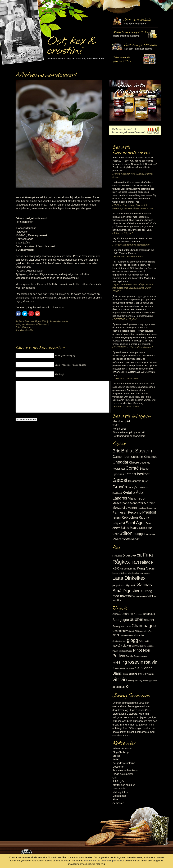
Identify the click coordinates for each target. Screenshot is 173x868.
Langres (120, 498)
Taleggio (139, 534)
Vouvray (131, 681)
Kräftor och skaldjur (124, 785)
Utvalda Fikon (140, 596)
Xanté (145, 681)
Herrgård (134, 488)
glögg (133, 640)
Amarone (127, 614)
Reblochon (130, 517)
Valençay (151, 534)
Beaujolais (138, 614)
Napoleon (142, 508)
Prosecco (144, 656)
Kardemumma (128, 569)
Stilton (126, 533)
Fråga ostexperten (123, 774)
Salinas (145, 585)
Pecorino (135, 512)
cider (116, 635)
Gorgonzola (135, 481)
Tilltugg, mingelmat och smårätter (135, 34)
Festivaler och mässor (125, 770)
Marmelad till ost (135, 101)
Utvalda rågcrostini (135, 59)
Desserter (31, 324)
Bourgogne (121, 620)
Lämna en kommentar (59, 321)
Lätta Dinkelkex (129, 578)
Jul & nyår (118, 781)
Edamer (145, 469)
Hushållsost (144, 488)
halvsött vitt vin (122, 646)
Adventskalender (122, 748)
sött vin (142, 674)
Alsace (116, 614)
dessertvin (140, 635)
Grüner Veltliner (145, 641)
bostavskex (117, 556)
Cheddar (120, 462)
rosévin (136, 662)
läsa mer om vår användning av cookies (104, 861)
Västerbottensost (126, 539)
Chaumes (151, 457)
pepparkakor (119, 585)
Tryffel (116, 425)
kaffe (134, 646)
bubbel (136, 619)
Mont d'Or (137, 503)
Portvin (119, 656)
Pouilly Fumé (133, 656)
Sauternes (130, 669)
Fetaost (130, 474)
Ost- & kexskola (135, 21)
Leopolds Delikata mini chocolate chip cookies (131, 573)
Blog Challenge (121, 752)
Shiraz (125, 674)
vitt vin (120, 680)
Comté (132, 468)
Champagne (144, 626)
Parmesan (120, 512)
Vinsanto (150, 674)
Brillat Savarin (137, 451)
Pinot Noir (142, 650)
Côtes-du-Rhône (127, 635)
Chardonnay (120, 631)
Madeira (142, 646)
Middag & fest (120, 792)
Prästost (149, 512)
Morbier (149, 503)
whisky (139, 680)
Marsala (150, 646)
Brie (116, 451)
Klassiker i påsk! (122, 421)
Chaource (137, 457)
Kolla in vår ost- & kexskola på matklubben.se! (135, 130)
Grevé (145, 481)
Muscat (129, 651)
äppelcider (153, 681)
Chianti (131, 631)
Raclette (117, 518)
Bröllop (117, 756)
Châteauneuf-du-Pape (144, 631)
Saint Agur (135, 523)
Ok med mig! (99, 864)
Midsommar (42, 324)
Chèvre (134, 462)
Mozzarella (120, 508)
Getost (120, 480)
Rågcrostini (131, 585)
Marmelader (119, 788)
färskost (143, 474)
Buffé (115, 759)
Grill (115, 778)
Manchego (136, 498)
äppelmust (119, 687)
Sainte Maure (129, 528)
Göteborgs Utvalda (135, 47)
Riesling (120, 662)
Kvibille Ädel (133, 493)
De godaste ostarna (124, 763)
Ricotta (144, 517)
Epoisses (118, 474)
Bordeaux (149, 614)
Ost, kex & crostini (71, 44)
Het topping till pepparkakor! (129, 436)
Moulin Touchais (119, 651)
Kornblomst (117, 493)
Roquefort (119, 523)
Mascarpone (28, 327)
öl (128, 686)
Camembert (121, 457)
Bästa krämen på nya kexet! (129, 432)
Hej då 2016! (120, 429)
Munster (132, 508)
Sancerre (119, 668)
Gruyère (120, 487)
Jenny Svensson (26, 321)
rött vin (151, 662)
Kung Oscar (146, 568)
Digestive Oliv (27, 330)
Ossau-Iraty (151, 508)
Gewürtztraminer (119, 641)
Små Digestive (126, 591)
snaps (133, 673)
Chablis (128, 626)
